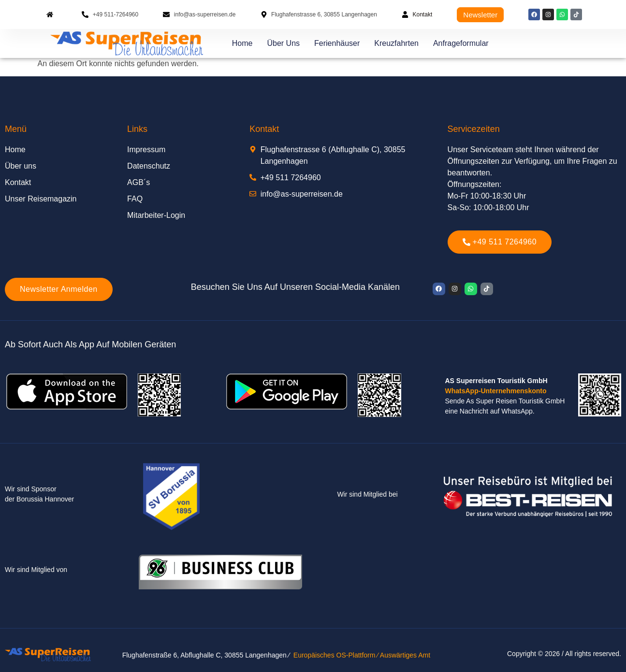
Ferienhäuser (337, 43)
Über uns (283, 43)
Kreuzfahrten (396, 43)
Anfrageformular (461, 43)
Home (242, 43)
